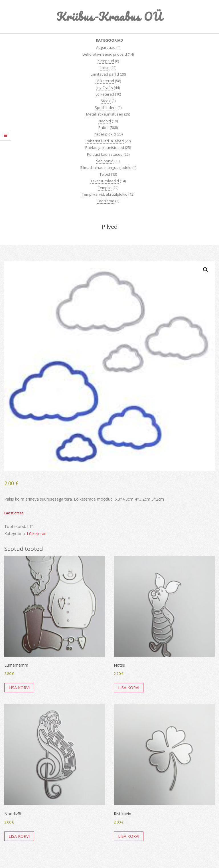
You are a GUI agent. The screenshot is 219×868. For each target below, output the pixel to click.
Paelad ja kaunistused (105, 147)
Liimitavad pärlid (105, 74)
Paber (104, 128)
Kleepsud (106, 61)
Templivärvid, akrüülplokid (105, 194)
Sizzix (106, 101)
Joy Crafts (105, 88)
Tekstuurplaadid (105, 181)
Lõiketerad (105, 81)
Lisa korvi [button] (19, 688)
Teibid (105, 174)
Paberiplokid (105, 134)
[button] (206, 270)
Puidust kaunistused (105, 154)
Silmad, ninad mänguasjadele (106, 167)
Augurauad (106, 47)
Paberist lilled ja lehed (105, 141)
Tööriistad (106, 201)
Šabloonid (105, 161)
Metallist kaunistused (105, 114)
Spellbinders (106, 108)
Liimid (105, 68)
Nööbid (105, 121)
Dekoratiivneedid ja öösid (105, 54)
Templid (105, 188)
